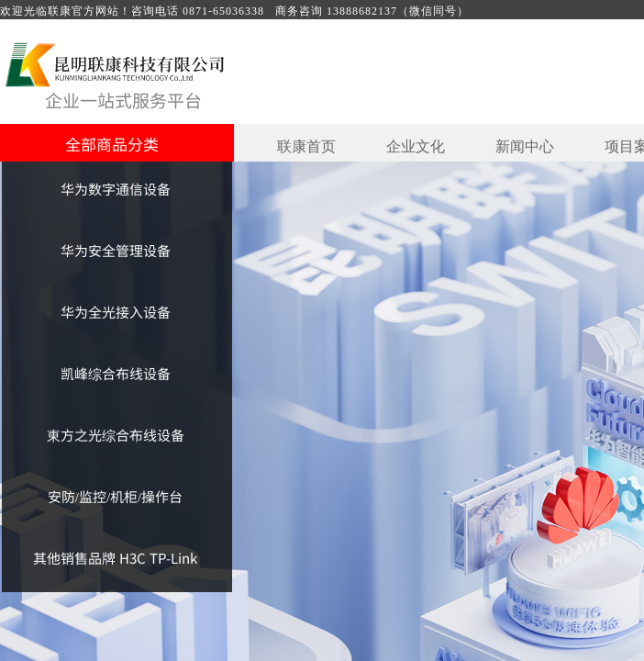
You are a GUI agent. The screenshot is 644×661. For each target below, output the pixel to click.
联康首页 (306, 146)
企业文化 (416, 146)
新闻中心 (525, 146)
